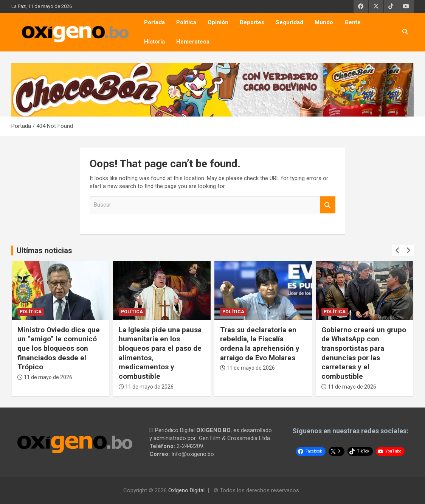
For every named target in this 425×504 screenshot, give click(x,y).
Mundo (324, 22)
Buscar (328, 205)
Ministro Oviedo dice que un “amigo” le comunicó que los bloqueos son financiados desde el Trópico (59, 348)
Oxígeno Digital (186, 490)
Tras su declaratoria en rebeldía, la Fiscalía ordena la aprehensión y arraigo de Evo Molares (260, 344)
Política (186, 22)
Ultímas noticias (44, 250)
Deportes (252, 22)
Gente (353, 22)
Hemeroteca (193, 42)
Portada (154, 22)
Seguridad (289, 22)
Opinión (218, 22)
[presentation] (397, 250)
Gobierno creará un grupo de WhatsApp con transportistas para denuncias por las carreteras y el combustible (364, 353)
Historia (154, 42)
